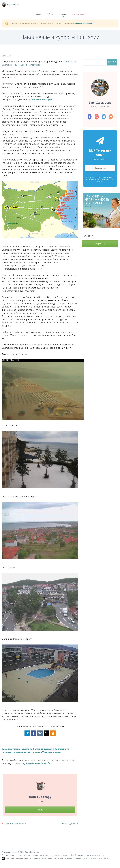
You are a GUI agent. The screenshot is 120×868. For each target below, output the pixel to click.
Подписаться (100, 168)
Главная (37, 14)
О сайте (63, 14)
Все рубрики (100, 244)
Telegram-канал (78, 14)
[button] (27, 733)
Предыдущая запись (16, 823)
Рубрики (50, 14)
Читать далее (68, 823)
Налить (40, 810)
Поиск (112, 62)
